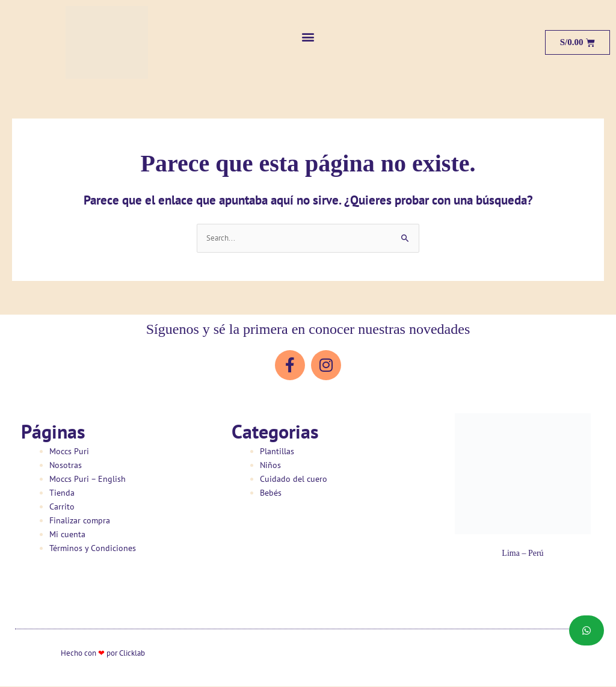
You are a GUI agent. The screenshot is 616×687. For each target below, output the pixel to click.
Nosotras (66, 466)
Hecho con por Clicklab (103, 654)
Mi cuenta (67, 535)
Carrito (62, 507)
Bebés (271, 493)
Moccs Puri (69, 452)
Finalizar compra (80, 521)
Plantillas (277, 452)
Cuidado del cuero (294, 479)
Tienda (62, 493)
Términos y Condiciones (93, 549)
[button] (308, 36)
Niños (270, 466)
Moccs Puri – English (88, 479)
